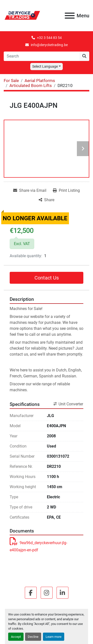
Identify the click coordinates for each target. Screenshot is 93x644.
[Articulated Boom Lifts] (31, 85)
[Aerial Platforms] (40, 81)
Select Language (45, 66)
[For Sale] (11, 81)
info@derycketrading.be (49, 45)
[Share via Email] (30, 191)
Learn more (54, 637)
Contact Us (47, 278)
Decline (33, 637)
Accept (16, 637)
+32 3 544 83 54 (49, 38)
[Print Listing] (66, 191)
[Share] (46, 200)
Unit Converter (68, 404)
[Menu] (70, 16)
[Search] (42, 56)
